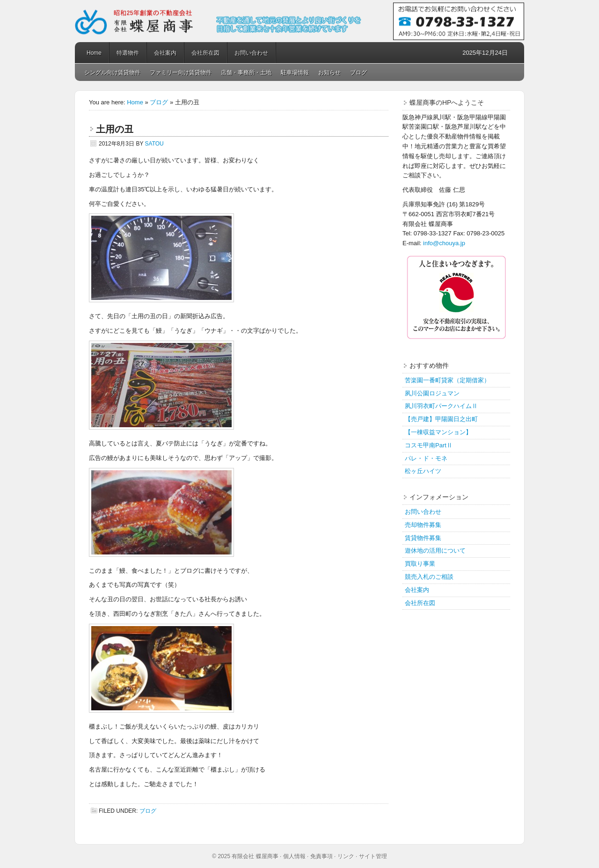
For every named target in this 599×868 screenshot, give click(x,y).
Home (94, 53)
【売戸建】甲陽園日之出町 (441, 419)
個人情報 (294, 856)
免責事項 (321, 856)
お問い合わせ (251, 53)
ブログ (358, 73)
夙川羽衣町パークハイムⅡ (441, 406)
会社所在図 (205, 53)
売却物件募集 (423, 525)
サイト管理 (373, 856)
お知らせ (329, 73)
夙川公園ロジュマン (432, 393)
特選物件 (128, 53)
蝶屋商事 (299, 21)
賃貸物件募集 (423, 538)
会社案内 (165, 53)
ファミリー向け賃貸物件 (181, 73)
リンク (346, 856)
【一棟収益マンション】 (438, 432)
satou (154, 144)
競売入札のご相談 (429, 577)
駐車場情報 (295, 73)
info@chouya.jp (444, 243)
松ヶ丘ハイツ (423, 471)
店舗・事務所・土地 (246, 73)
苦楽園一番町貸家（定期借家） (447, 380)
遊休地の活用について (435, 551)
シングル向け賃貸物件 (112, 73)
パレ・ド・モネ (426, 458)
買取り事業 (420, 564)
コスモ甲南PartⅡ (429, 445)
